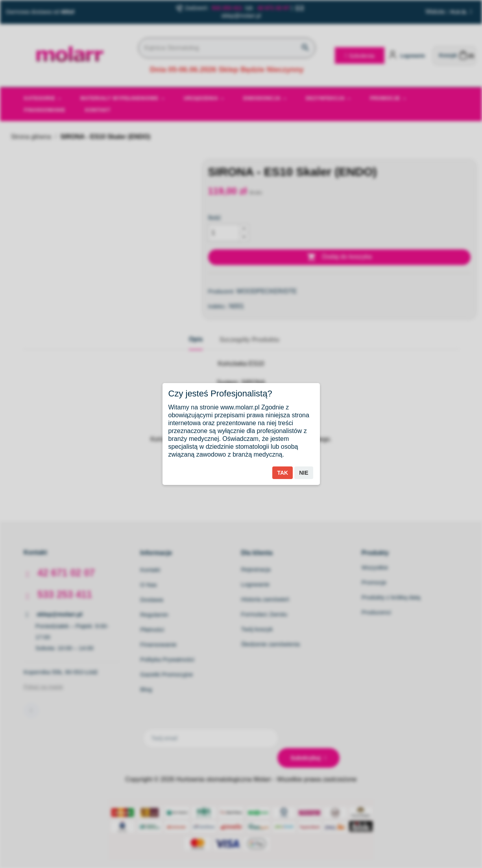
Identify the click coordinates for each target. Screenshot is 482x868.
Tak (283, 473)
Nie (304, 473)
